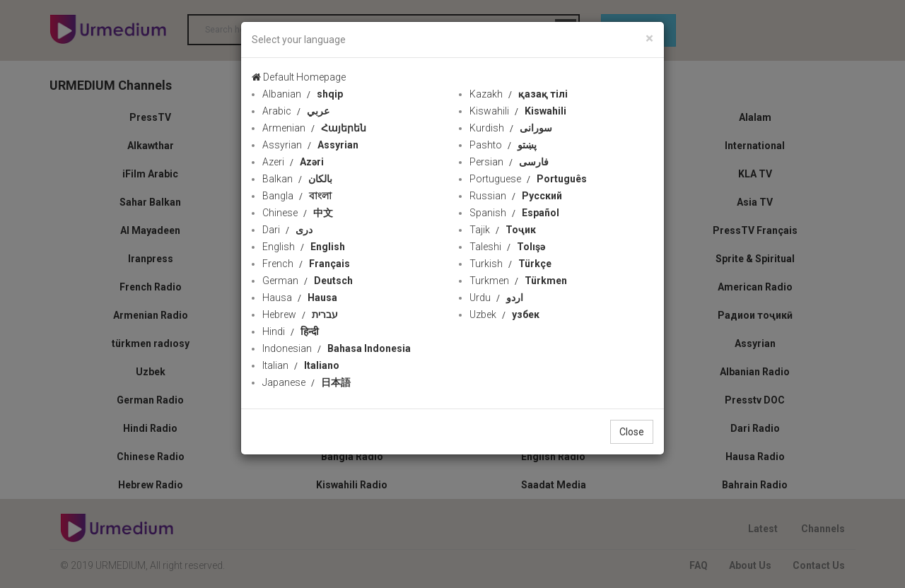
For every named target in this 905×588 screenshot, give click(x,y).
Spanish (514, 213)
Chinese (298, 213)
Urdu (496, 298)
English (304, 247)
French (306, 264)
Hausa (300, 298)
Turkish (510, 264)
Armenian (314, 128)
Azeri (293, 162)
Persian (509, 162)
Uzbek (504, 314)
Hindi (291, 331)
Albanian (303, 94)
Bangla (297, 196)
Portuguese (528, 179)
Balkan (297, 179)
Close (632, 432)
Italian (301, 365)
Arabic (296, 111)
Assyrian (310, 145)
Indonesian (337, 348)
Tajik (503, 230)
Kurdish (511, 128)
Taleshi (507, 247)
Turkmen (518, 281)
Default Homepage (299, 77)
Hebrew (300, 314)
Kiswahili (518, 111)
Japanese (306, 382)
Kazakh (519, 94)
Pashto (503, 145)
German (308, 281)
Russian (516, 196)
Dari (287, 230)
